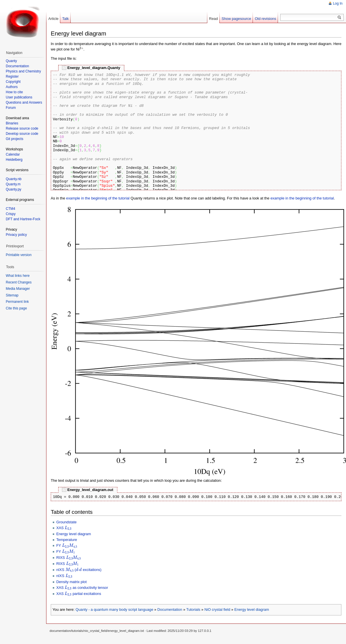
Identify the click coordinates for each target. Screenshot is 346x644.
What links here (18, 276)
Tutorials (193, 610)
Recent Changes (19, 282)
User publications (19, 97)
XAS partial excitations (79, 594)
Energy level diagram (74, 534)
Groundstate (66, 522)
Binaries (12, 123)
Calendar (13, 154)
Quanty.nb (14, 179)
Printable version (19, 255)
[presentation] (82, 49)
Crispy (11, 214)
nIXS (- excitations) (79, 570)
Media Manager (18, 289)
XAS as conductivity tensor (82, 588)
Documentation (170, 610)
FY (67, 545)
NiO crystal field (217, 610)
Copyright (13, 82)
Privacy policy (16, 235)
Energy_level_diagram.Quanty (94, 68)
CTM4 (11, 209)
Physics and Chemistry (23, 71)
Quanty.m (13, 184)
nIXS (64, 576)
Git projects (15, 139)
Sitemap (12, 295)
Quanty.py (14, 189)
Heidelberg (14, 160)
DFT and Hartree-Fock (23, 219)
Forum (11, 108)
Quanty (11, 61)
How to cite (14, 92)
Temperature (67, 540)
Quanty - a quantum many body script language (114, 610)
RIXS (69, 558)
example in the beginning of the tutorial (98, 198)
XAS (64, 528)
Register (12, 76)
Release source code (22, 128)
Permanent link (17, 302)
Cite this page (16, 308)
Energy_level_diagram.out (90, 490)
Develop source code (22, 134)
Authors (12, 87)
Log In (338, 3)
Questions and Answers (24, 102)
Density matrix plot (71, 582)
